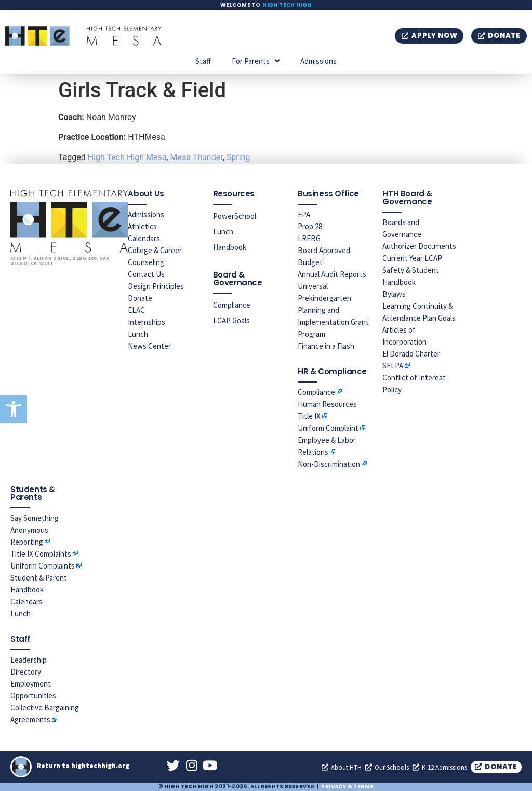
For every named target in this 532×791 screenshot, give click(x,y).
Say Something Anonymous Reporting (35, 530)
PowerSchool (235, 216)
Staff (203, 61)
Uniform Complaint (328, 428)
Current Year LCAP (412, 258)
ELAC (136, 310)
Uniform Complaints (43, 566)
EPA (304, 214)
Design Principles (156, 286)
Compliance (232, 305)
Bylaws (394, 294)
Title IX (309, 416)
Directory (26, 672)
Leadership (29, 660)
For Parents (256, 61)
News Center (149, 346)
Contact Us (146, 274)
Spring (238, 157)
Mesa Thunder (197, 157)
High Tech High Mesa (127, 157)
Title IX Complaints (41, 554)
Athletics (142, 226)
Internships (147, 322)
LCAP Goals (231, 320)
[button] (14, 409)
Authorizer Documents (419, 246)
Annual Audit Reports (332, 274)
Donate (140, 298)
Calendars (144, 238)
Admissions (318, 61)
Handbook (230, 247)
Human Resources (327, 404)
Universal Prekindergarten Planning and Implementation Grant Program (333, 310)
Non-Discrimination (329, 464)
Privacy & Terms (347, 787)
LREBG (309, 238)
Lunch (138, 334)
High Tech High (287, 5)
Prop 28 (310, 226)
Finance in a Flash (326, 346)
